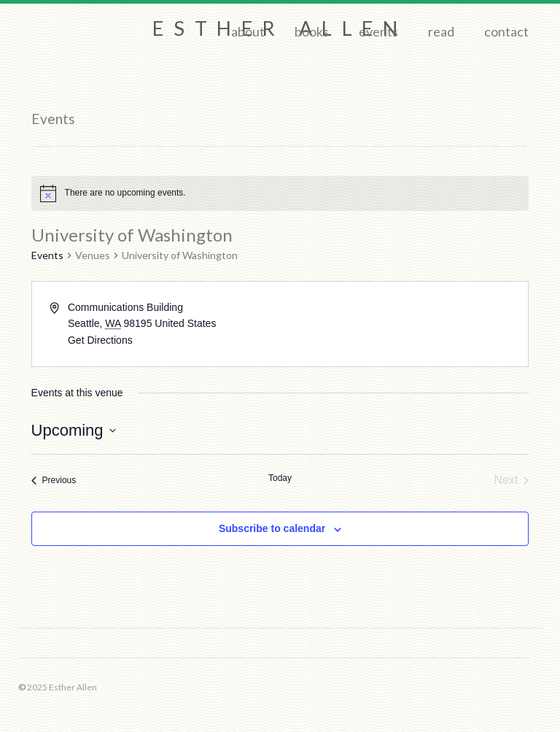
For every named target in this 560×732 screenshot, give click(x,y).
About (248, 31)
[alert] (280, 193)
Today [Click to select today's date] (280, 478)
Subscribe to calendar (272, 528)
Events (378, 31)
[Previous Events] (54, 480)
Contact (506, 31)
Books (312, 31)
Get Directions (100, 340)
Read (441, 31)
